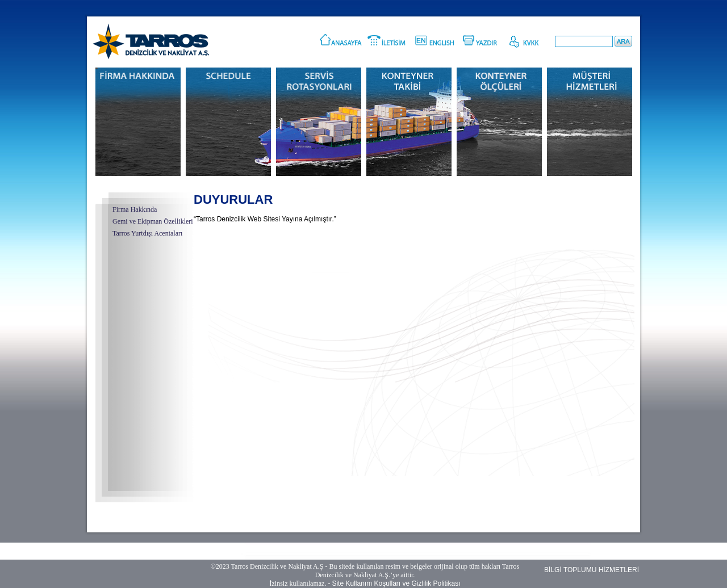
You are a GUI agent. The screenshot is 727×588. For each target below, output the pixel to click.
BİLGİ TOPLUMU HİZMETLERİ (592, 570)
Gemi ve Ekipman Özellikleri (153, 221)
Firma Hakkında (135, 209)
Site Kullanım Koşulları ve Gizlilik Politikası (396, 583)
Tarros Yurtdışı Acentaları (147, 233)
